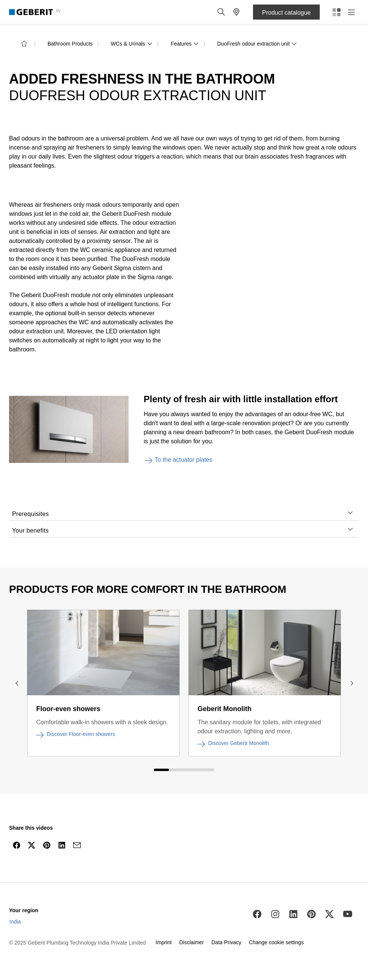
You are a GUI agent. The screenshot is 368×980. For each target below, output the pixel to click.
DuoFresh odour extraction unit (257, 44)
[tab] (350, 513)
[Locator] (236, 12)
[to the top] (347, 863)
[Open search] (221, 12)
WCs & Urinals (132, 44)
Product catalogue (286, 13)
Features (185, 44)
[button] (221, 12)
